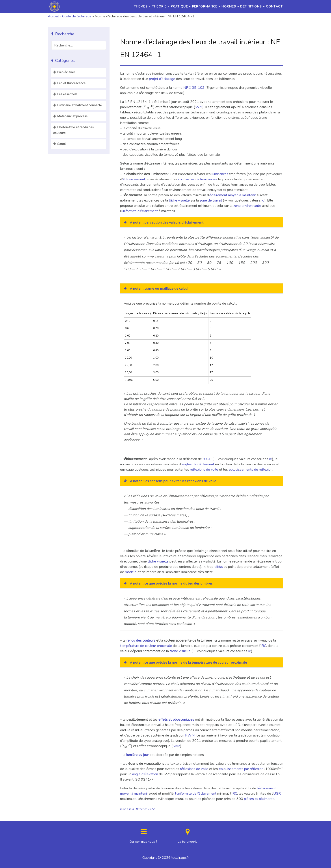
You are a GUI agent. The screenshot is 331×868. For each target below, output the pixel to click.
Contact (272, 7)
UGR (208, 459)
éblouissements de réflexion (251, 470)
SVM (199, 107)
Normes (214, 7)
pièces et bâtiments (259, 799)
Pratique (151, 7)
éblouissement (134, 179)
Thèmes (99, 7)
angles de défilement (198, 464)
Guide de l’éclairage (77, 16)
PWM (190, 735)
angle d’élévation (145, 774)
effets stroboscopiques (176, 720)
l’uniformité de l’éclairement (196, 794)
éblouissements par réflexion (241, 769)
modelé (131, 572)
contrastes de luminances (198, 179)
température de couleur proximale (146, 646)
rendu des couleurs (141, 640)
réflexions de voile (204, 470)
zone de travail (211, 200)
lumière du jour (138, 755)
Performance (183, 7)
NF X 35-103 (194, 88)
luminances (220, 174)
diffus (219, 567)
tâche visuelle (180, 200)
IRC (263, 646)
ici (263, 200)
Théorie (124, 7)
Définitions (243, 7)
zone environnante (247, 206)
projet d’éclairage (162, 79)
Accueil (53, 16)
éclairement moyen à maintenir (233, 195)
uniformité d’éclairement (140, 211)
